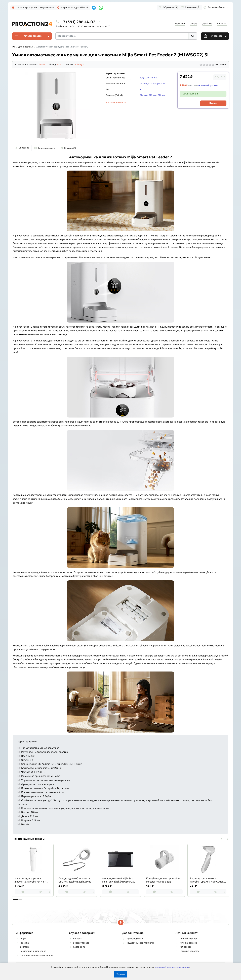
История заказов (188, 943)
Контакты (222, 24)
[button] (20, 900)
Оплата (194, 24)
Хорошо (121, 974)
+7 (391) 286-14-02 (78, 22)
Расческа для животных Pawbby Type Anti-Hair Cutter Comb (207, 880)
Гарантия (180, 24)
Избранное (186, 947)
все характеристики (116, 102)
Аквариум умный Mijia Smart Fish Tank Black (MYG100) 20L (119, 880)
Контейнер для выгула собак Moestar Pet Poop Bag (163, 880)
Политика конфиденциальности (37, 955)
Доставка (207, 24)
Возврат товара (81, 943)
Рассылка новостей (190, 951)
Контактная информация (33, 951)
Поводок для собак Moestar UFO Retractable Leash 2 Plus (75, 880)
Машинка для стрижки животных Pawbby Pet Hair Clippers (30, 880)
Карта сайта (79, 947)
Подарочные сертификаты (140, 943)
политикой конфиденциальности (172, 967)
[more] (49, 892)
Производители (135, 939)
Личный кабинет (188, 939)
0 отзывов (221, 65)
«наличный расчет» (208, 85)
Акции (23, 939)
